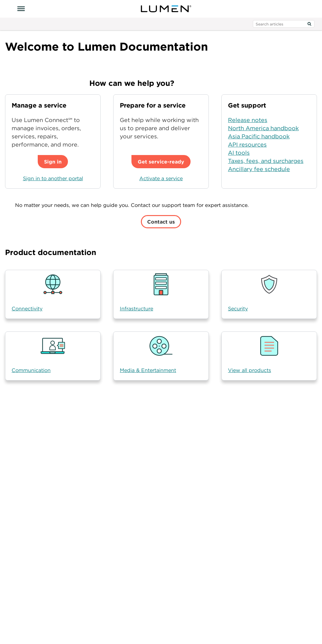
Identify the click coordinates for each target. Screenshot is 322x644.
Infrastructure (136, 308)
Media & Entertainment (148, 370)
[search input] (284, 24)
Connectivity (27, 308)
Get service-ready (161, 162)
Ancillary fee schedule (259, 169)
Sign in (53, 162)
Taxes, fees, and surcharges (266, 161)
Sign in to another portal (53, 178)
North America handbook (263, 128)
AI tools (239, 153)
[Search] (309, 24)
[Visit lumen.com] (166, 9)
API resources (247, 144)
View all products (250, 370)
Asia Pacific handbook (259, 136)
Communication (31, 370)
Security (238, 308)
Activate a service (161, 178)
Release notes (248, 120)
